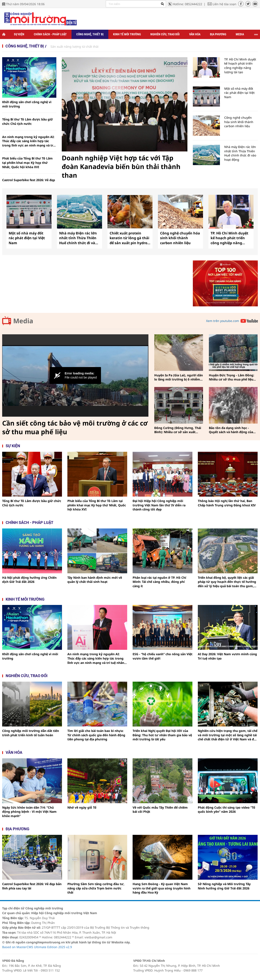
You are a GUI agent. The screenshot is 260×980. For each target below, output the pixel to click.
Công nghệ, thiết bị (90, 34)
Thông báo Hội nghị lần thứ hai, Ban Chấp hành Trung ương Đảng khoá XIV (227, 503)
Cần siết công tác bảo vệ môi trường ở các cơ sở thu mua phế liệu (75, 427)
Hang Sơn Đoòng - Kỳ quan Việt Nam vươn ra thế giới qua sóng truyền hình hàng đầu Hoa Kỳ (162, 888)
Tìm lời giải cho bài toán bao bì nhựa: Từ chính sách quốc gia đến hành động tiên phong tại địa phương (96, 735)
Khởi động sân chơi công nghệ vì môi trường (27, 104)
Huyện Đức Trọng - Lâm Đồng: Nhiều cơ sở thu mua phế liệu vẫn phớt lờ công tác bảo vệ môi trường (232, 377)
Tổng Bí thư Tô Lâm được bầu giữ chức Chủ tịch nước (28, 121)
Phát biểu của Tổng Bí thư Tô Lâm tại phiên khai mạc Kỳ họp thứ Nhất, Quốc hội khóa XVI (27, 163)
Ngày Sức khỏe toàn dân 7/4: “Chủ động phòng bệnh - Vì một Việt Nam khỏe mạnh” (29, 812)
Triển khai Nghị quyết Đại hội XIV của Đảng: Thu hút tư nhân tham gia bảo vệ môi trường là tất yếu (162, 735)
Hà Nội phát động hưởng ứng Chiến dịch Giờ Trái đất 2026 (29, 580)
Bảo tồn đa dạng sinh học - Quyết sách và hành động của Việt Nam (231, 430)
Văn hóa (195, 34)
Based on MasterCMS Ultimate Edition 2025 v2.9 (37, 947)
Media (240, 34)
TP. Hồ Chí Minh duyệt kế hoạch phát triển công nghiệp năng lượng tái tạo (240, 66)
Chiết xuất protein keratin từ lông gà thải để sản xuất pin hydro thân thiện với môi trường (129, 238)
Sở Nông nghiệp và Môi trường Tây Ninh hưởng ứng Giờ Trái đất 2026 (224, 886)
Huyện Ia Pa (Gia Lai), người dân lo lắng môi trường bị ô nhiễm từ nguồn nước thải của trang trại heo (179, 377)
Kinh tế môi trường (127, 34)
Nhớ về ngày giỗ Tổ (82, 807)
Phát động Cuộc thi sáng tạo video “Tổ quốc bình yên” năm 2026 (227, 810)
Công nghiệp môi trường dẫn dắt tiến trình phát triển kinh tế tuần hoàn (31, 733)
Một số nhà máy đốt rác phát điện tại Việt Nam (239, 93)
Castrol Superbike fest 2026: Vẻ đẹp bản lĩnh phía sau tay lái (29, 182)
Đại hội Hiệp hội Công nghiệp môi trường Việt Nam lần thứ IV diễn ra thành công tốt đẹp (159, 505)
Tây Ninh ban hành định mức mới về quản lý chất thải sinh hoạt (95, 580)
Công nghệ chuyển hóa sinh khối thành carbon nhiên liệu (239, 122)
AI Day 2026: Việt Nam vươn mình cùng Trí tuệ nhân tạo (227, 656)
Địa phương (218, 34)
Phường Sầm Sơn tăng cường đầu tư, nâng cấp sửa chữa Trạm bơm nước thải (96, 888)
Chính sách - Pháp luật (50, 34)
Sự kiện (19, 34)
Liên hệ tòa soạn (224, 4)
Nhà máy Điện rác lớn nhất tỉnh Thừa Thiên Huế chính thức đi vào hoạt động (240, 153)
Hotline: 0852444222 (187, 4)
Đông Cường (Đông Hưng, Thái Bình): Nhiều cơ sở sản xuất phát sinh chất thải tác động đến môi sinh (179, 430)
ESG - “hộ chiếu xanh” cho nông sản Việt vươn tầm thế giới (162, 656)
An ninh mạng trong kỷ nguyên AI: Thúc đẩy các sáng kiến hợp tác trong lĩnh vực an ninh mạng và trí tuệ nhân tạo (28, 141)
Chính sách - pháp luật (29, 523)
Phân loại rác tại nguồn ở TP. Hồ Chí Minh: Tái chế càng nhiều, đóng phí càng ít (159, 582)
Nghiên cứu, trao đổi (165, 34)
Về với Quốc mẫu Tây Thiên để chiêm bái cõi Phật (160, 810)
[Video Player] (75, 375)
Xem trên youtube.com (223, 321)
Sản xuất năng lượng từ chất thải (75, 46)
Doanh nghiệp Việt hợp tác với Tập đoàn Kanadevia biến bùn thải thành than (121, 167)
